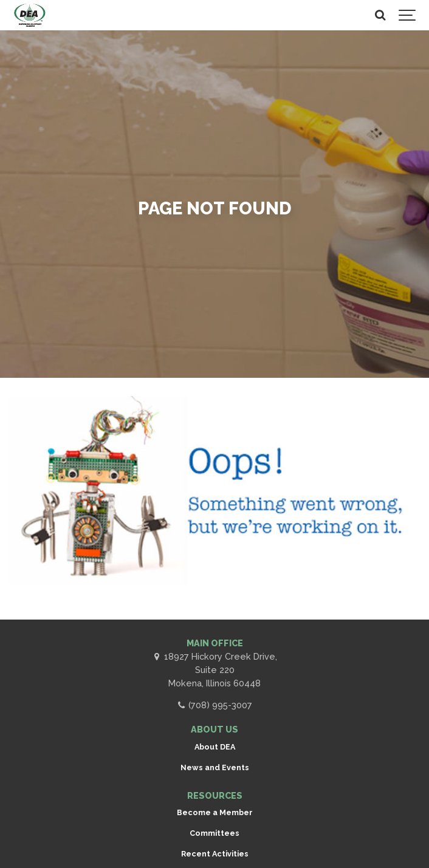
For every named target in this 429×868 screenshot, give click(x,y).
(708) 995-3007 (214, 705)
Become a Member (215, 812)
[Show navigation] (408, 15)
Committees (214, 833)
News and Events (215, 767)
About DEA (215, 747)
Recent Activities (215, 854)
